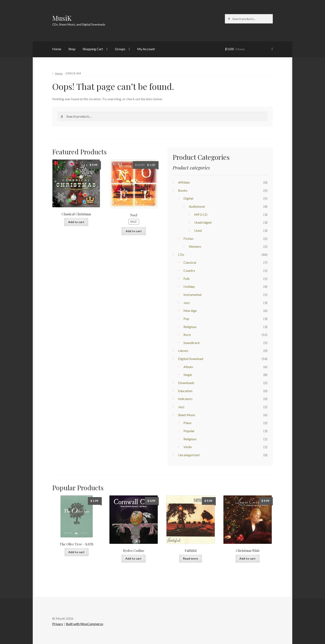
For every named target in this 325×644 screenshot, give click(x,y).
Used (198, 230)
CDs (181, 254)
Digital (188, 198)
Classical (190, 262)
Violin (188, 447)
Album (188, 367)
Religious (190, 327)
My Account (146, 49)
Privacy (58, 624)
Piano (187, 423)
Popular (189, 431)
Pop (186, 319)
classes (183, 351)
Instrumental (192, 295)
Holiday (189, 286)
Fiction (188, 238)
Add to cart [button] (76, 222)
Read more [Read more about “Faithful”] (190, 558)
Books (183, 190)
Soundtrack (192, 343)
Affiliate (184, 182)
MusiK (62, 18)
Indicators (185, 399)
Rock (187, 335)
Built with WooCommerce (84, 624)
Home (57, 49)
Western (195, 246)
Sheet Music (187, 415)
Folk (187, 279)
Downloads (186, 383)
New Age (190, 310)
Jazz (187, 303)
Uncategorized (189, 455)
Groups (120, 49)
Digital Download (191, 359)
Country (189, 270)
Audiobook (197, 206)
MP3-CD (201, 214)
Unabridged (203, 222)
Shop (72, 49)
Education (185, 391)
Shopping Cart (93, 49)
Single (188, 375)
